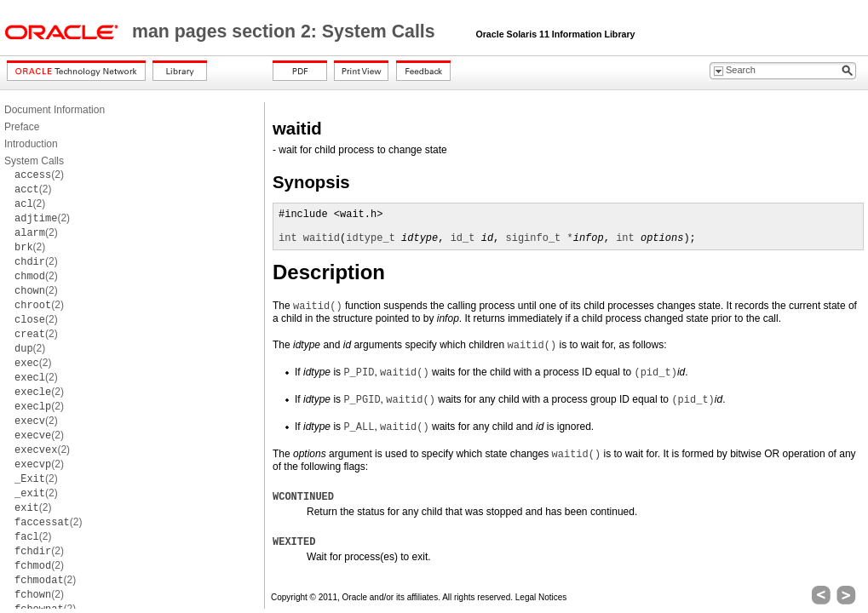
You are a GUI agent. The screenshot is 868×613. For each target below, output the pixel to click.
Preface (22, 127)
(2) (39, 175)
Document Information (55, 110)
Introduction (31, 144)
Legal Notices (541, 597)
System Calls (34, 161)
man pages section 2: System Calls (286, 32)
